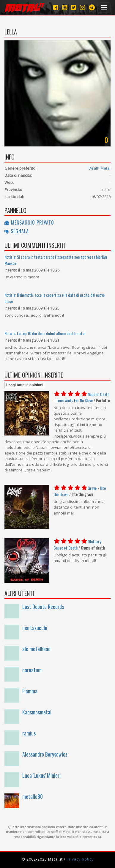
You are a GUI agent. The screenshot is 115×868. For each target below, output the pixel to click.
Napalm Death (99, 394)
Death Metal (100, 168)
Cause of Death (66, 548)
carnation (32, 670)
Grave (92, 488)
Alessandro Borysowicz (45, 754)
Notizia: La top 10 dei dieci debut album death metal (45, 333)
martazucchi (35, 628)
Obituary (94, 541)
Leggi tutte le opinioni (25, 385)
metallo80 (33, 796)
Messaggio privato (29, 222)
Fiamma (30, 691)
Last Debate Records (43, 607)
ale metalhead (36, 649)
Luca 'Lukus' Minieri (41, 775)
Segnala (17, 231)
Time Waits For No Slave (74, 400)
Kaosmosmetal (37, 712)
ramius (29, 733)
